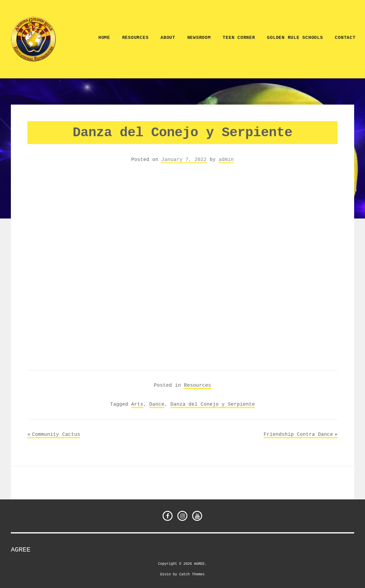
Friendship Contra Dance (298, 434)
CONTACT (345, 38)
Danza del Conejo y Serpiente (213, 404)
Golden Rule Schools (295, 38)
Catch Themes (192, 574)
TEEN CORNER (239, 38)
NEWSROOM (199, 38)
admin (226, 159)
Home (104, 38)
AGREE (21, 550)
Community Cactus (56, 434)
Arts (137, 404)
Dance (157, 404)
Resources (135, 38)
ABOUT (168, 38)
